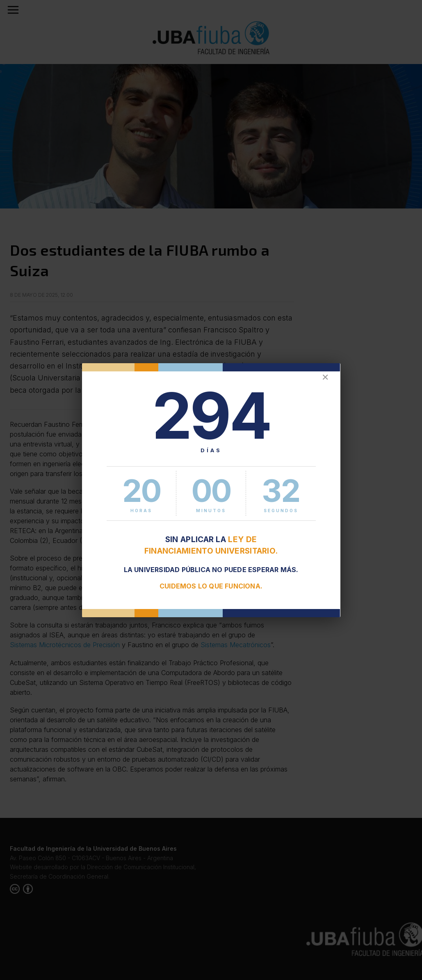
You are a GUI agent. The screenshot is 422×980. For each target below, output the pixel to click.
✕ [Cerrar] (325, 377)
